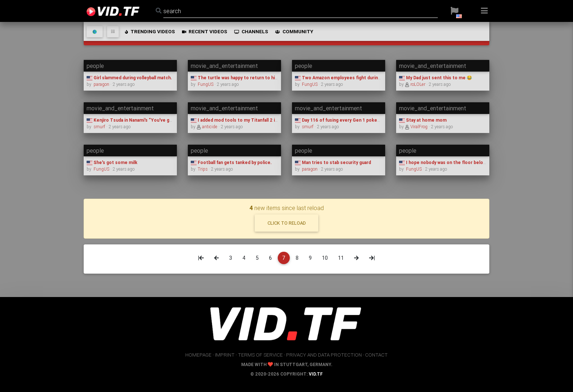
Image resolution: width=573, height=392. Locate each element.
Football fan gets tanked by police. (231, 162)
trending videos (149, 31)
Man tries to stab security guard (333, 162)
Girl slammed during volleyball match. (129, 78)
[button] (454, 11)
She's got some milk (112, 162)
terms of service (260, 355)
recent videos (204, 31)
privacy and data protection (324, 355)
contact (376, 355)
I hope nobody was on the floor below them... (451, 162)
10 (325, 258)
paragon (101, 84)
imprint (225, 355)
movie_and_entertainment (224, 66)
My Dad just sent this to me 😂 (436, 78)
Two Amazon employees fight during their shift (349, 78)
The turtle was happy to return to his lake (239, 78)
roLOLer (416, 84)
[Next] (356, 258)
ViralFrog (417, 127)
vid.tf (316, 374)
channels (251, 31)
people (95, 66)
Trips (203, 169)
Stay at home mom (423, 120)
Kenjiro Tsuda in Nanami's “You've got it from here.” (145, 120)
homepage (198, 355)
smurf (99, 127)
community (294, 31)
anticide (208, 127)
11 (341, 258)
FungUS (206, 84)
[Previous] (217, 258)
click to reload (287, 223)
